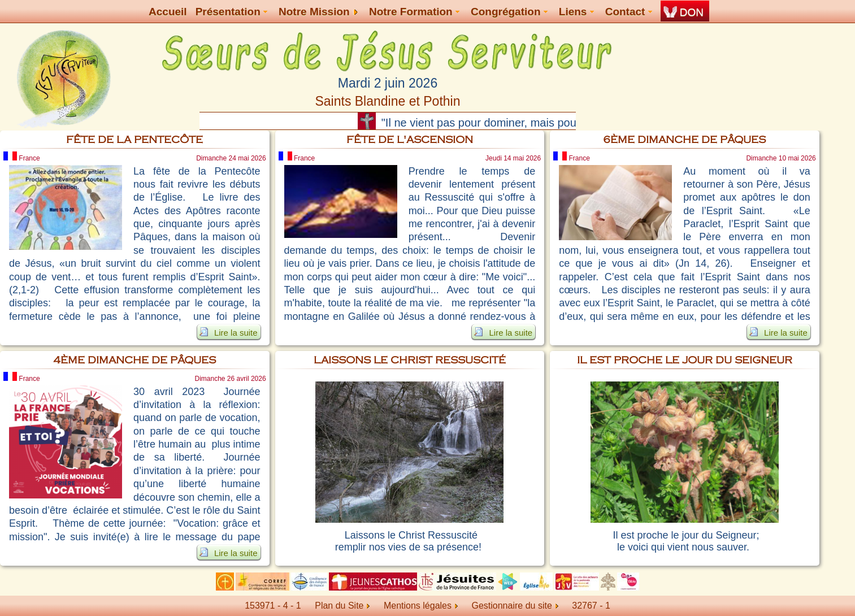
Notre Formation (414, 12)
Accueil (168, 12)
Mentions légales (421, 606)
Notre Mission (318, 12)
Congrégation (509, 12)
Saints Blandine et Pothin (387, 101)
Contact (629, 12)
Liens (576, 12)
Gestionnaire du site (515, 606)
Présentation (231, 12)
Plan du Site (339, 606)
